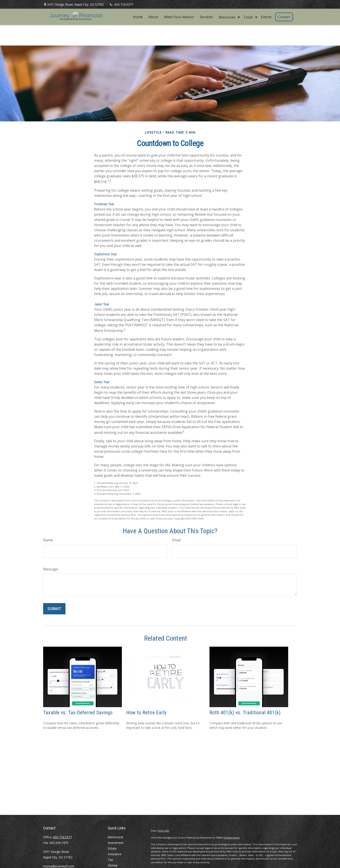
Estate (112, 848)
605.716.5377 (121, 4)
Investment (116, 843)
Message (51, 569)
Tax (110, 860)
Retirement (116, 837)
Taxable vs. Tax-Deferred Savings (78, 713)
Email (177, 540)
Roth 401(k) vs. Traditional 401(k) (245, 713)
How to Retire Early (146, 713)
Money (113, 865)
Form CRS (163, 831)
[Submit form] (54, 609)
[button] (138, 17)
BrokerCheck (232, 838)
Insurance (115, 854)
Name (48, 540)
